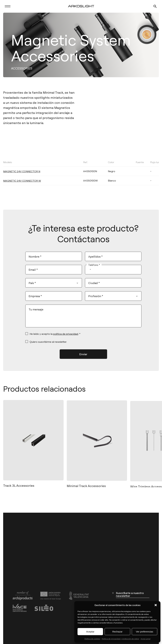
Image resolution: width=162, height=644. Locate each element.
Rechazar (117, 632)
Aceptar (90, 632)
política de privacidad (66, 339)
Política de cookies (92, 639)
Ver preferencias (145, 632)
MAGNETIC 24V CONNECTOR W (22, 188)
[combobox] (89, 275)
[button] (156, 605)
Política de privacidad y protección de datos (120, 639)
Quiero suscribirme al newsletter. (48, 347)
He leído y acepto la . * (55, 339)
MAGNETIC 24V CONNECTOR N (22, 179)
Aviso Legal (146, 639)
